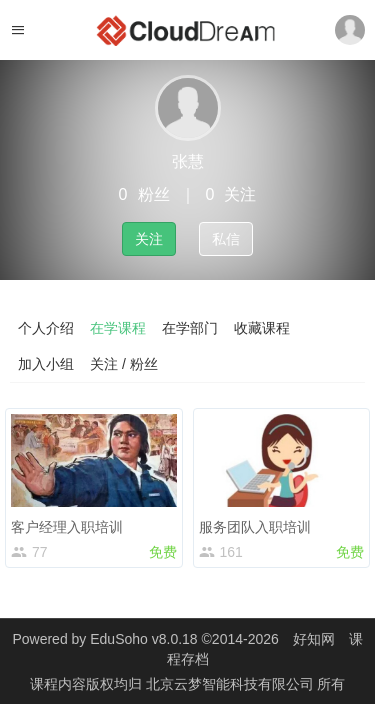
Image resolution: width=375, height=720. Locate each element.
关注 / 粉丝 (124, 364)
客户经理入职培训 (67, 527)
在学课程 (118, 328)
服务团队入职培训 (255, 527)
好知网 (314, 639)
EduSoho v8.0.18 (143, 639)
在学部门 (190, 328)
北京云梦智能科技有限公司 (232, 684)
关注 (149, 239)
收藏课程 (262, 328)
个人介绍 (46, 328)
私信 (226, 239)
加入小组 (46, 364)
